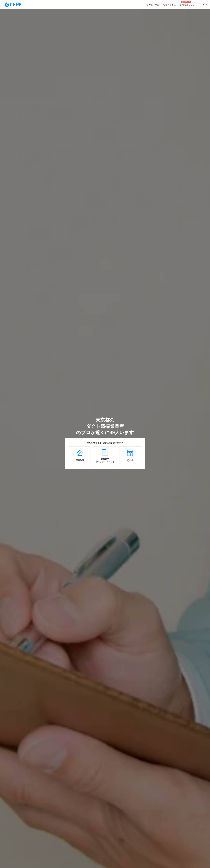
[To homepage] (13, 5)
